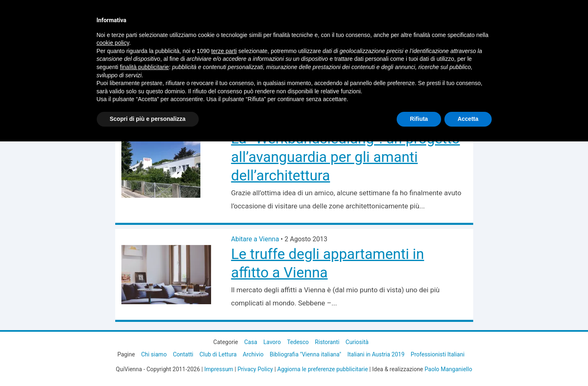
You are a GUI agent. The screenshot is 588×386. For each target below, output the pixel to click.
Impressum (218, 369)
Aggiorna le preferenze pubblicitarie (323, 369)
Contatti (183, 354)
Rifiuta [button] (419, 119)
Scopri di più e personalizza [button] (148, 119)
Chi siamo (154, 354)
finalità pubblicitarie (144, 67)
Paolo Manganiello (449, 369)
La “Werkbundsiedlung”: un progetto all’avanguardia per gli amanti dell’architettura (346, 157)
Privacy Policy (255, 369)
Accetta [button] (468, 119)
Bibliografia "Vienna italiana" (305, 354)
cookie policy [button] (113, 43)
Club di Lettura (218, 354)
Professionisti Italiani (438, 354)
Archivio (253, 354)
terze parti (224, 51)
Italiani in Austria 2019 (376, 354)
